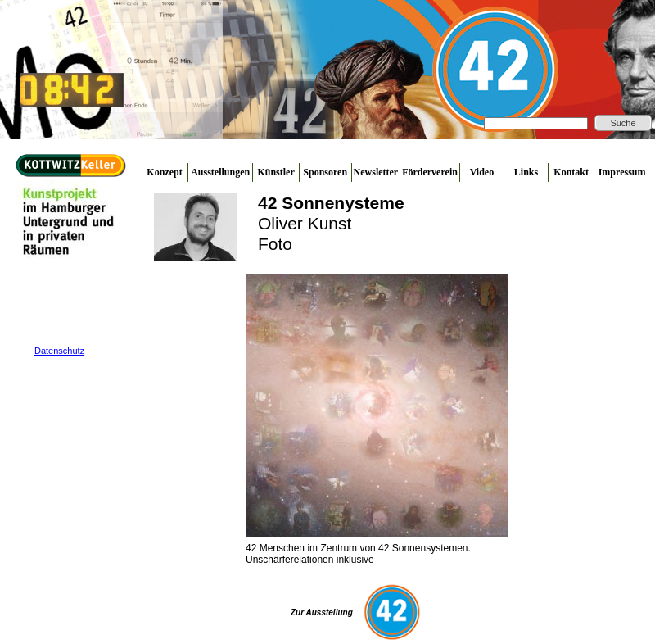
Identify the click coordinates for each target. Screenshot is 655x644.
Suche (623, 123)
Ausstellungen (220, 172)
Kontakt (571, 172)
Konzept (164, 172)
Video (482, 172)
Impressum (622, 172)
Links (526, 172)
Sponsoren (325, 172)
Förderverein (430, 172)
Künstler (276, 172)
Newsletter (376, 172)
